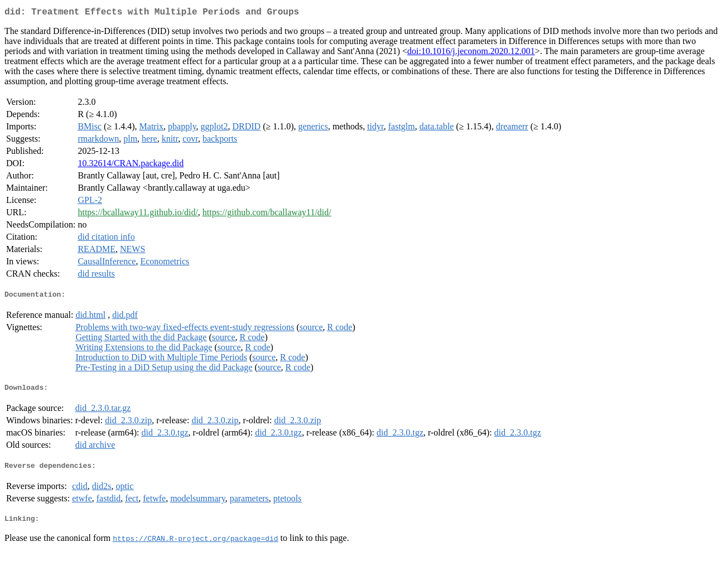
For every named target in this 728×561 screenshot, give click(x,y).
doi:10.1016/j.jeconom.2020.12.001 (471, 53)
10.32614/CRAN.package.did (131, 165)
